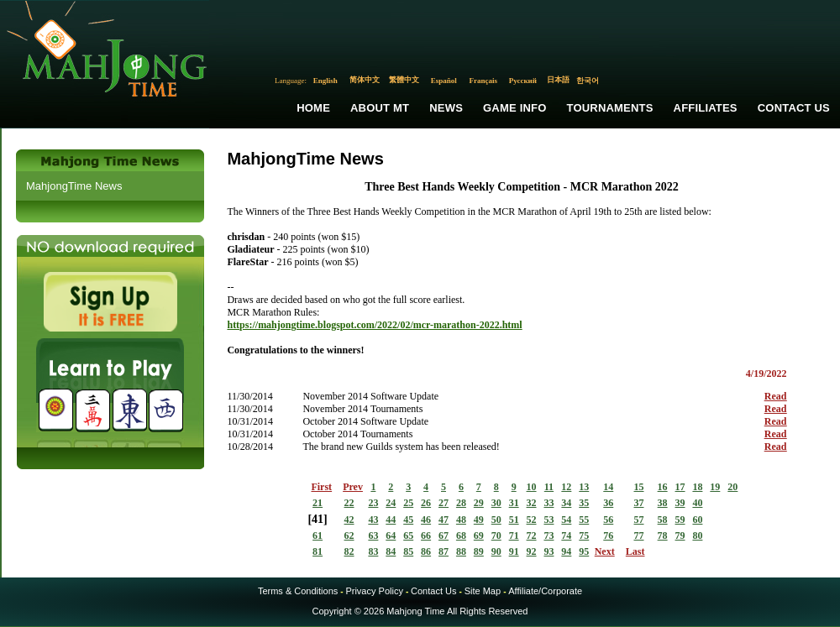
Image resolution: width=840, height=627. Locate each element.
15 (638, 487)
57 (638, 520)
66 (426, 536)
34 (566, 503)
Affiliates (706, 108)
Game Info (514, 108)
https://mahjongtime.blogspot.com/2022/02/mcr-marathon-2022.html (374, 325)
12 (566, 487)
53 (549, 520)
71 (514, 536)
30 (496, 503)
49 (479, 520)
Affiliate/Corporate (545, 591)
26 (426, 503)
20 (732, 487)
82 (349, 551)
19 (715, 487)
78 (663, 536)
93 (549, 551)
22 (349, 503)
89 (479, 551)
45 (408, 520)
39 (680, 503)
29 (479, 503)
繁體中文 (404, 80)
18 (697, 487)
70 (496, 536)
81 (318, 551)
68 (461, 536)
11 (549, 487)
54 (566, 520)
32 (532, 503)
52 (532, 520)
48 (461, 520)
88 (461, 551)
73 (549, 536)
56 (608, 520)
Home (313, 108)
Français (484, 81)
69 (479, 536)
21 (318, 503)
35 (584, 503)
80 (697, 536)
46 (426, 520)
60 (697, 520)
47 (444, 520)
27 (444, 503)
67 (444, 536)
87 (444, 551)
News (446, 108)
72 (532, 536)
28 (461, 503)
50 (496, 520)
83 (373, 551)
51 (514, 520)
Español (444, 81)
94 (566, 551)
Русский (523, 81)
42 (349, 520)
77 (638, 536)
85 (408, 551)
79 (680, 536)
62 (349, 536)
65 (408, 536)
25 (408, 503)
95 (584, 551)
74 (566, 536)
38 (663, 503)
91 (514, 551)
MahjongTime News (74, 186)
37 (638, 503)
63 (373, 536)
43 (373, 520)
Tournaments (610, 108)
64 (391, 536)
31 (514, 503)
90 (496, 551)
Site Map (483, 591)
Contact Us (794, 108)
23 (373, 503)
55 (584, 520)
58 (663, 520)
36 (608, 503)
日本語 (558, 80)
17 (680, 487)
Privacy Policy (374, 591)
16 (663, 487)
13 (584, 487)
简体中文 (365, 80)
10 (532, 487)
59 (680, 520)
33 (549, 503)
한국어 (588, 81)
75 (584, 536)
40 (697, 503)
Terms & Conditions (298, 591)
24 (391, 503)
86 (426, 551)
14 (608, 487)
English (325, 81)
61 (318, 536)
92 (532, 551)
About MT (380, 108)
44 (391, 520)
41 (318, 519)
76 (608, 536)
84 (391, 551)
